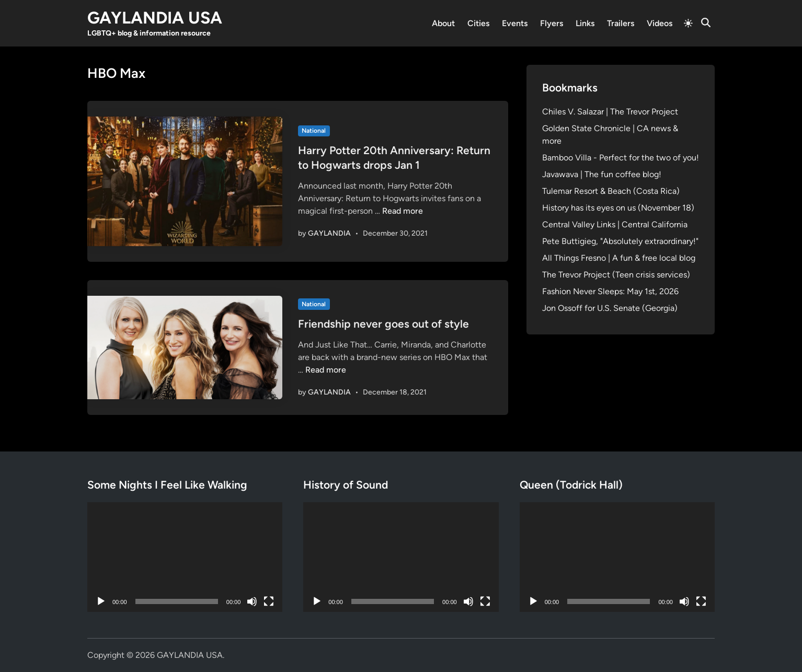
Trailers (621, 23)
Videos (660, 23)
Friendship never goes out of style (383, 324)
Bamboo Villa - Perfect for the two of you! (621, 158)
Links (585, 23)
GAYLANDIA (329, 233)
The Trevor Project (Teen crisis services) (616, 275)
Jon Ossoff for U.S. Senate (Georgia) (610, 308)
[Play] (101, 601)
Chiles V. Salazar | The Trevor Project (610, 112)
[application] (185, 557)
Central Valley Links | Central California (615, 224)
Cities (478, 23)
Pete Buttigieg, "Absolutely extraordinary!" (620, 241)
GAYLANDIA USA (155, 18)
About (443, 23)
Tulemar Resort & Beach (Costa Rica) (611, 191)
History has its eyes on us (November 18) (618, 208)
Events (515, 23)
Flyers (552, 23)
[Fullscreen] (269, 601)
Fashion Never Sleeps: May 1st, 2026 (610, 291)
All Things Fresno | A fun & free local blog (619, 258)
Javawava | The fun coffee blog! (602, 174)
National (314, 131)
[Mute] (252, 601)
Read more (403, 211)
